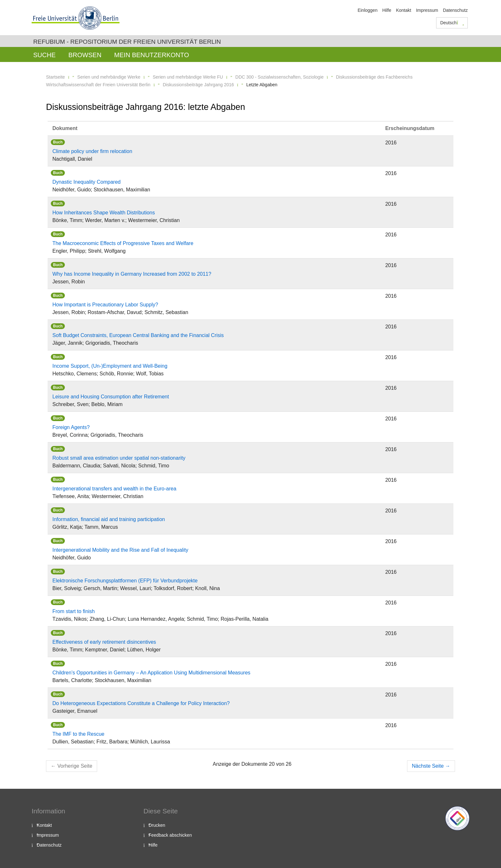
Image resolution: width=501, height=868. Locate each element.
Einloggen (367, 10)
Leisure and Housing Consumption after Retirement (111, 397)
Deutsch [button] (452, 23)
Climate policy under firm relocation (92, 151)
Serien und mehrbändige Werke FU (188, 77)
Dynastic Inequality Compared (86, 182)
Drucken (157, 825)
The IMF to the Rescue (78, 734)
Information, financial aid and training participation (109, 519)
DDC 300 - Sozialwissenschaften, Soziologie (280, 77)
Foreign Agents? (71, 427)
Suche (44, 55)
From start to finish (73, 611)
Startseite (55, 77)
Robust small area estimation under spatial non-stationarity (119, 458)
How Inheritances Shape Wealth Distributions (104, 213)
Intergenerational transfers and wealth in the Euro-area (114, 489)
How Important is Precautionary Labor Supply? (105, 305)
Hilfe (387, 10)
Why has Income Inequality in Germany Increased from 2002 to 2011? (132, 274)
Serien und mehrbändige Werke (109, 77)
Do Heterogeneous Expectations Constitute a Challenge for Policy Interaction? (141, 703)
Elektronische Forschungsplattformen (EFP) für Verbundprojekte (125, 581)
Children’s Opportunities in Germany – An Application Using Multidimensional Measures (151, 673)
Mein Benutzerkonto (151, 55)
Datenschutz (455, 10)
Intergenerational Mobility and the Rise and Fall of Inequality (120, 550)
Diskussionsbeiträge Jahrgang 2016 (198, 85)
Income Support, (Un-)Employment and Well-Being (110, 366)
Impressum (427, 10)
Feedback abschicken (170, 835)
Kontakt (403, 10)
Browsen (85, 55)
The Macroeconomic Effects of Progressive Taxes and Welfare (123, 243)
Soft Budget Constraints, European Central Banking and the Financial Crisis (138, 335)
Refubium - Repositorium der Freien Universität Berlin (127, 42)
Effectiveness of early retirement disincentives (104, 642)
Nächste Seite (431, 766)
